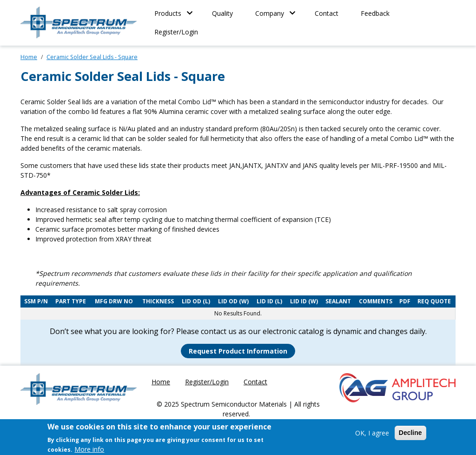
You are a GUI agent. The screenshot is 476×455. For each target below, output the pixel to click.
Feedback (375, 13)
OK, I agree (372, 435)
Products (168, 13)
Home (29, 57)
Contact (327, 13)
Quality (222, 13)
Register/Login (176, 32)
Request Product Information (238, 351)
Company (270, 13)
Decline (410, 435)
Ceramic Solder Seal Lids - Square (92, 57)
